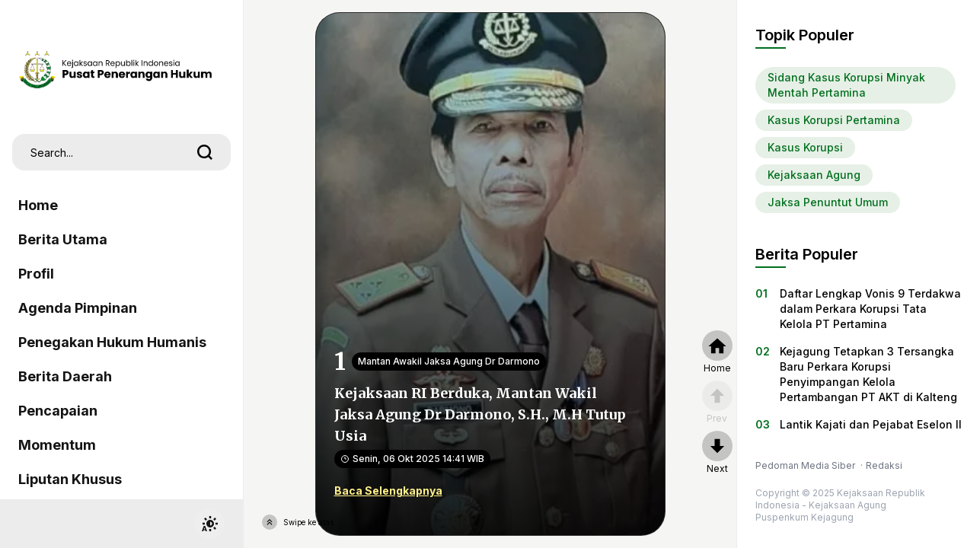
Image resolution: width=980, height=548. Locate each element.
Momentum (57, 445)
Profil (36, 274)
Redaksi (884, 465)
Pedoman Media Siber (806, 465)
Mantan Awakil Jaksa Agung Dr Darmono (449, 361)
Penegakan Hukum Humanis (112, 342)
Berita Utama (63, 239)
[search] (205, 152)
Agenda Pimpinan (78, 308)
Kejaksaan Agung (814, 175)
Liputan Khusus (70, 479)
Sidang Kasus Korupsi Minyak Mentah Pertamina (846, 85)
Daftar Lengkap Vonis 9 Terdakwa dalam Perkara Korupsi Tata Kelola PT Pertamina (870, 309)
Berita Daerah (65, 376)
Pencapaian (58, 411)
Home (38, 205)
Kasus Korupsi (805, 147)
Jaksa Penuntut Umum (828, 202)
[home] (717, 352)
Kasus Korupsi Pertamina (834, 120)
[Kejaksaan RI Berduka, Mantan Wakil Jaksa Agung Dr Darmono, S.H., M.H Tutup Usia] (490, 273)
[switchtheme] (209, 524)
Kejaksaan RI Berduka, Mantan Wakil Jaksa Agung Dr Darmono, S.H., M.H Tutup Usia (480, 414)
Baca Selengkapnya (388, 491)
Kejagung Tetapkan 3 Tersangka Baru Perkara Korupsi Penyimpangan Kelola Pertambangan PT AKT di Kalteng (868, 374)
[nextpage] (717, 453)
